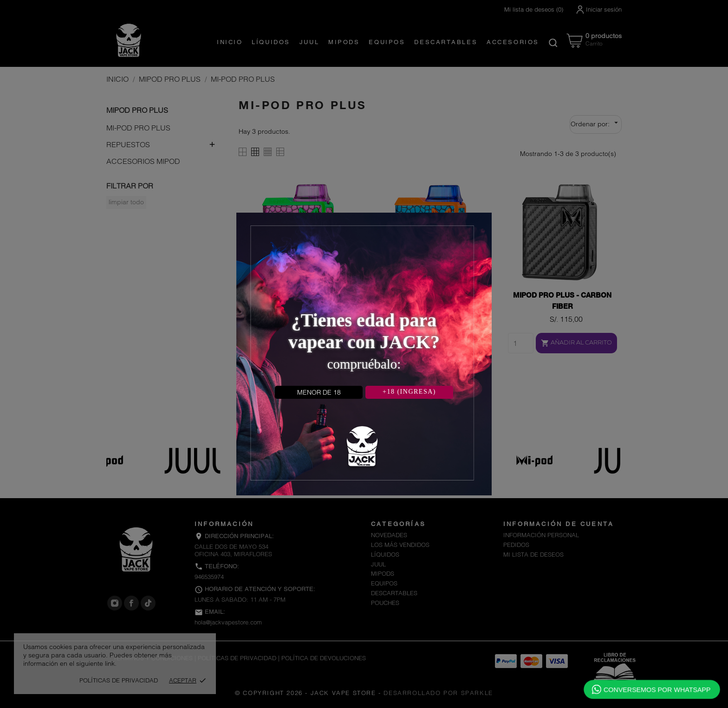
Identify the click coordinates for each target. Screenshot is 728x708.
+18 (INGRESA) (409, 392)
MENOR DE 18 (319, 392)
